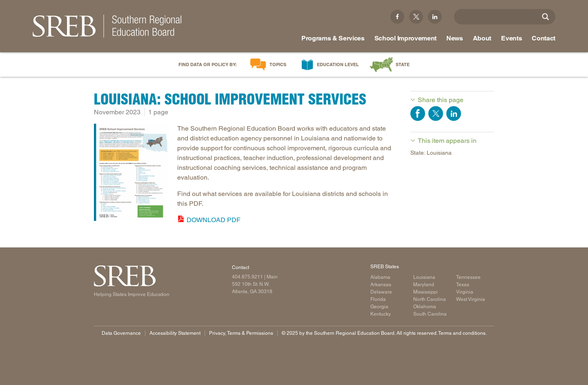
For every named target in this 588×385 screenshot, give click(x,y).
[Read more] (131, 174)
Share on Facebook (418, 113)
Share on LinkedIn (454, 113)
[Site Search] (546, 17)
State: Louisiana (431, 153)
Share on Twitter (436, 113)
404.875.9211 (247, 277)
